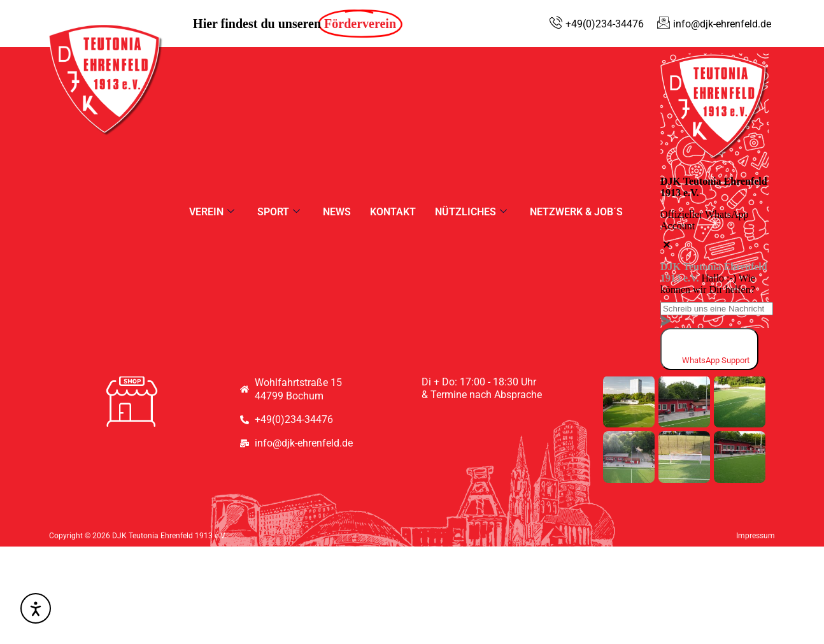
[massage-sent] (665, 322)
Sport (279, 212)
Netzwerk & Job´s (576, 212)
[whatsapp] (709, 349)
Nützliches (471, 212)
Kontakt (393, 212)
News (337, 212)
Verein (212, 212)
